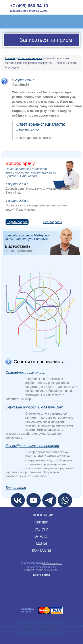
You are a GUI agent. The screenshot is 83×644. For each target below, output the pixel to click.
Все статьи (16, 488)
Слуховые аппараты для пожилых (34, 407)
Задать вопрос (17, 222)
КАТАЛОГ (41, 536)
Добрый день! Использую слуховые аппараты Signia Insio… (38, 191)
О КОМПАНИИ (41, 515)
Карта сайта (41, 575)
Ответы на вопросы (30, 58)
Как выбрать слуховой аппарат (32, 446)
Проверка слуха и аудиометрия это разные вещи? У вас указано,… (37, 207)
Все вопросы (52, 222)
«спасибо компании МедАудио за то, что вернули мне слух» (43, 243)
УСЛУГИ (41, 529)
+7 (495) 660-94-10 (29, 6)
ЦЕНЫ (41, 543)
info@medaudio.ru (52, 563)
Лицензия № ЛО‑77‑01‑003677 (41, 570)
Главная (10, 58)
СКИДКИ (41, 522)
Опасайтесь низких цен (25, 373)
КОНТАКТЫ (41, 551)
